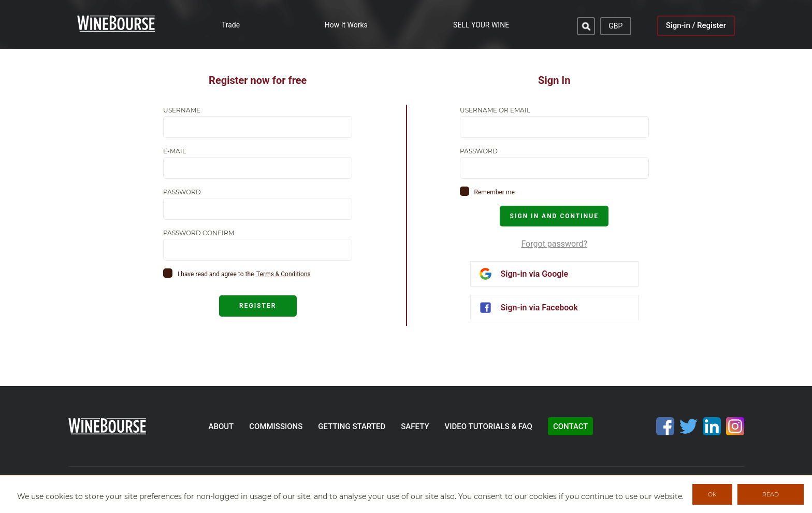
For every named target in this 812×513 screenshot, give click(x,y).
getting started (352, 426)
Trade (231, 25)
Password (182, 192)
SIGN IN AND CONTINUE (554, 216)
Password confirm (199, 233)
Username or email (495, 110)
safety (415, 426)
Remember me (495, 192)
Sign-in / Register (696, 25)
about (221, 426)
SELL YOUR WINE (481, 25)
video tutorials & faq (489, 426)
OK (712, 494)
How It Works (346, 25)
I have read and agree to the (216, 274)
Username (182, 110)
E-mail (175, 151)
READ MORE (771, 498)
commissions (276, 426)
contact (571, 426)
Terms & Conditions (282, 274)
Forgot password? (554, 244)
